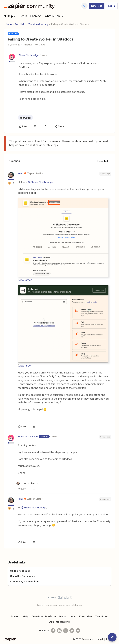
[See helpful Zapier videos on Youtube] (78, 631)
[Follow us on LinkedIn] (59, 631)
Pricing (15, 616)
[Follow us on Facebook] (53, 631)
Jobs (73, 616)
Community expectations (25, 581)
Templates (102, 616)
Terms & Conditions (47, 605)
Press (63, 616)
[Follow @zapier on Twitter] (72, 631)
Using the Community (22, 576)
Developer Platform (44, 616)
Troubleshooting (38, 24)
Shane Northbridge (29, 55)
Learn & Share (31, 16)
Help (26, 616)
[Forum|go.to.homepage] (30, 6)
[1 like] (28, 483)
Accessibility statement (71, 605)
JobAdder (25, 118)
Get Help (9, 16)
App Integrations (59, 622)
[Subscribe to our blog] (66, 631)
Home (8, 24)
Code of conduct (20, 571)
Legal (100, 639)
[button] (97, 6)
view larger (25, 280)
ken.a (21, 173)
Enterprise (86, 616)
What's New (54, 16)
